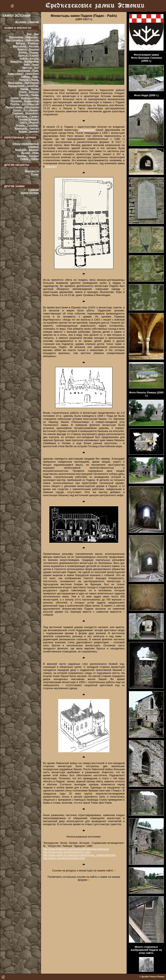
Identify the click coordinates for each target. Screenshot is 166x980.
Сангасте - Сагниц (27, 116)
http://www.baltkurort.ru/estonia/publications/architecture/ (76, 849)
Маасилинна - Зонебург (23, 86)
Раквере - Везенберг (25, 113)
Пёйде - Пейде (29, 159)
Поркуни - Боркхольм (25, 101)
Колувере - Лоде (28, 71)
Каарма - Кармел (28, 156)
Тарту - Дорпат (29, 122)
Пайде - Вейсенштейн (25, 98)
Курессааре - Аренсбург (23, 74)
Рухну (35, 174)
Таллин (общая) (29, 119)
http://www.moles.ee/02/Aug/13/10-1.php (67, 852)
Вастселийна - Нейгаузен (22, 40)
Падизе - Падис (29, 95)
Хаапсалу (51, 166)
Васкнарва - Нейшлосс (24, 37)
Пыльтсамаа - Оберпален (22, 107)
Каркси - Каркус (29, 55)
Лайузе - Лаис (30, 77)
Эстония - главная (27, 22)
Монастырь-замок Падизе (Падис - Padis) (84, 16)
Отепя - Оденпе (29, 92)
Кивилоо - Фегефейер (25, 61)
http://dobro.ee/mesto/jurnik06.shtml (64, 858)
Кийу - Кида (31, 64)
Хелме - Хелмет (29, 131)
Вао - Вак (33, 34)
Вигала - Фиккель (27, 43)
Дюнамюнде (87, 130)
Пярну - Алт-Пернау (26, 110)
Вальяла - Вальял (27, 150)
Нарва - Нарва (30, 89)
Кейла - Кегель (29, 58)
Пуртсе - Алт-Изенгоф (25, 104)
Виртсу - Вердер (28, 49)
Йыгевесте (32, 171)
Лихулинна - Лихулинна (23, 83)
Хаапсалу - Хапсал (27, 128)
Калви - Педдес (29, 52)
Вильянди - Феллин (26, 46)
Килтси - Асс (31, 67)
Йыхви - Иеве (30, 153)
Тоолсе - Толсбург (27, 125)
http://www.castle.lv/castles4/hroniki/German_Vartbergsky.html (79, 855)
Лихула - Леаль (29, 80)
